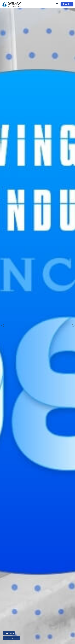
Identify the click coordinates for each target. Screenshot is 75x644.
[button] (2, 322)
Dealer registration (11, 638)
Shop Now (67, 4)
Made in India (9, 634)
